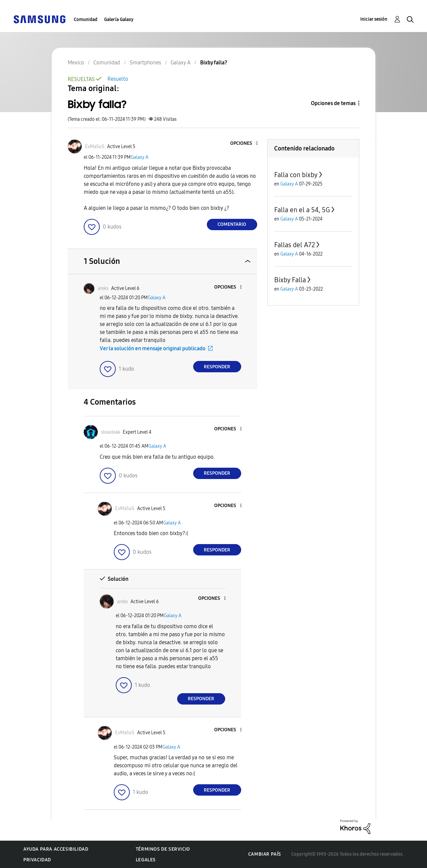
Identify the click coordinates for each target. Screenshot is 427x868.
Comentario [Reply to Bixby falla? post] (232, 224)
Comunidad (86, 20)
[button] (246, 144)
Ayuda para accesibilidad (56, 849)
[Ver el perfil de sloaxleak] (111, 432)
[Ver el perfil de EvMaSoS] (95, 147)
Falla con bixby (296, 175)
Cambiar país (265, 854)
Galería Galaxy (119, 20)
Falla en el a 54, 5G (302, 210)
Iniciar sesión (374, 19)
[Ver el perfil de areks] (103, 288)
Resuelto (118, 79)
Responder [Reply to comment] (217, 367)
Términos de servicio (163, 849)
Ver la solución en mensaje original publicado (153, 348)
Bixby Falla (290, 280)
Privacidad (37, 860)
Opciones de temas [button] (333, 103)
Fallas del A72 (295, 245)
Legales (146, 860)
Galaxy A (140, 157)
